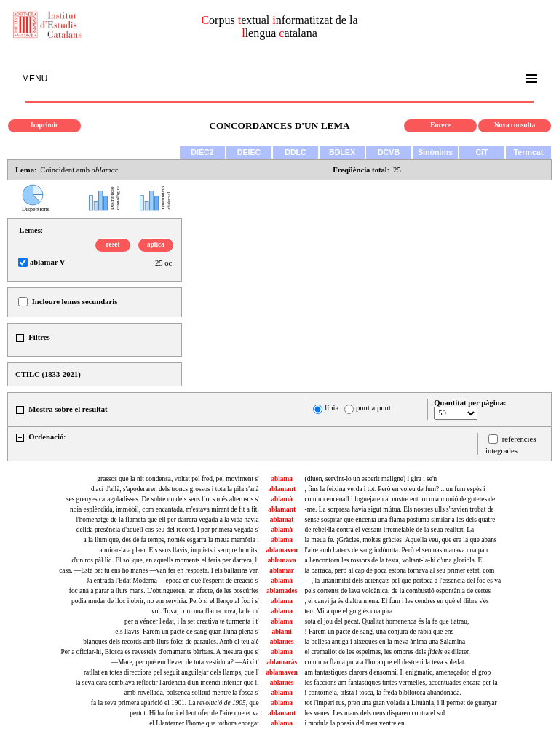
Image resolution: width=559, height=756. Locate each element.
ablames (282, 642)
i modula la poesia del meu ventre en (355, 723)
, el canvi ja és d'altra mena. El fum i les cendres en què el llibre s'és (397, 601)
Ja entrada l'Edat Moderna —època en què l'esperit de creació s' (173, 581)
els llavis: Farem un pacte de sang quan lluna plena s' (187, 632)
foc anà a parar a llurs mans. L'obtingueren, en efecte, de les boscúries (164, 591)
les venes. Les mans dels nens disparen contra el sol (375, 713)
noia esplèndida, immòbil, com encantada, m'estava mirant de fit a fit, (164, 509)
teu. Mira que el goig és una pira (349, 611)
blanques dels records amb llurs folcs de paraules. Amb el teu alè (171, 642)
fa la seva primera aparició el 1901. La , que (175, 703)
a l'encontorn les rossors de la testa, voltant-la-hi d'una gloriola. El (395, 560)
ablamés (282, 683)
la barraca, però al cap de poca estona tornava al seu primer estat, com (400, 570)
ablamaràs (282, 662)
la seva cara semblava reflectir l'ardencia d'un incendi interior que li (167, 683)
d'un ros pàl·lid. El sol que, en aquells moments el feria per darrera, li (165, 560)
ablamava (282, 560)
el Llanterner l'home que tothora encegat (204, 723)
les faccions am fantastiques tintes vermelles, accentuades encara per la (401, 683)
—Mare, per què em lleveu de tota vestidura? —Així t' (185, 662)
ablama (282, 479)
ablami (281, 632)
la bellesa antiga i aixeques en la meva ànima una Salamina (385, 642)
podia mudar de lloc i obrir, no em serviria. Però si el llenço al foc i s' (165, 601)
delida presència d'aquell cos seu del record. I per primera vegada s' (168, 530)
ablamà (282, 499)
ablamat (282, 520)
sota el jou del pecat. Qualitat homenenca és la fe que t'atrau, (387, 621)
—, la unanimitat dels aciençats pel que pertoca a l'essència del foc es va (403, 581)
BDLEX (342, 152)
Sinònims (435, 152)
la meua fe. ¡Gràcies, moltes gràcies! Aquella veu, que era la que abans (401, 540)
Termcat (529, 152)
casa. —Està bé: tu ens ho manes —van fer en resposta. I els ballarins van (159, 570)
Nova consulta (515, 125)
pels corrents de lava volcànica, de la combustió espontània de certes (398, 591)
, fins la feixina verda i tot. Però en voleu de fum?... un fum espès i (395, 489)
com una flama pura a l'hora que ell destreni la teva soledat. (385, 662)
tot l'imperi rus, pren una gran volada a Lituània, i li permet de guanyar (401, 703)
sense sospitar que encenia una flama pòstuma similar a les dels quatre (400, 520)
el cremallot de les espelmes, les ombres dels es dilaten (388, 652)
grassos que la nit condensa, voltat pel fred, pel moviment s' (178, 479)
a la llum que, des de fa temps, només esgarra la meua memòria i (171, 540)
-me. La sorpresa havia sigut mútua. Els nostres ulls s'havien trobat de (400, 509)
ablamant (282, 489)
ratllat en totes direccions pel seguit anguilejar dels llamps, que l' (171, 672)
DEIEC (249, 152)
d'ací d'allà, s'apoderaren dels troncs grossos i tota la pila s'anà (175, 489)
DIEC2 (202, 152)
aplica (156, 244)
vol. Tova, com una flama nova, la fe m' (205, 611)
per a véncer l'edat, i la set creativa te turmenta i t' (192, 621)
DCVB (389, 152)
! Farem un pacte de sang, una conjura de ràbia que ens (380, 632)
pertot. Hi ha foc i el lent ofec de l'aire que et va (194, 713)
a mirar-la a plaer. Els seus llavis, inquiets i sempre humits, (179, 550)
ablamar (282, 570)
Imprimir (44, 125)
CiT (481, 152)
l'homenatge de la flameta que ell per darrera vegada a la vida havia (167, 520)
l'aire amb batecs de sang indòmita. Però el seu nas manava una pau (397, 550)
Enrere (440, 125)
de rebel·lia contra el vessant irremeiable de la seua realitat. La (390, 530)
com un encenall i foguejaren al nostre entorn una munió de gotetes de (400, 499)
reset (113, 244)
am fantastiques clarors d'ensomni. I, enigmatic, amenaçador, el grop (398, 672)
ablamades (282, 591)
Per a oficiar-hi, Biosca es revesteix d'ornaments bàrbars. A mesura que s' (159, 652)
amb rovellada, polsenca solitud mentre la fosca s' (192, 693)
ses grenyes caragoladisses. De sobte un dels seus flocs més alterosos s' (163, 499)
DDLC (296, 152)
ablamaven (282, 550)
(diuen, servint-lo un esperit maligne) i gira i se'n (371, 479)
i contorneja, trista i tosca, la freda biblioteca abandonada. (383, 693)
